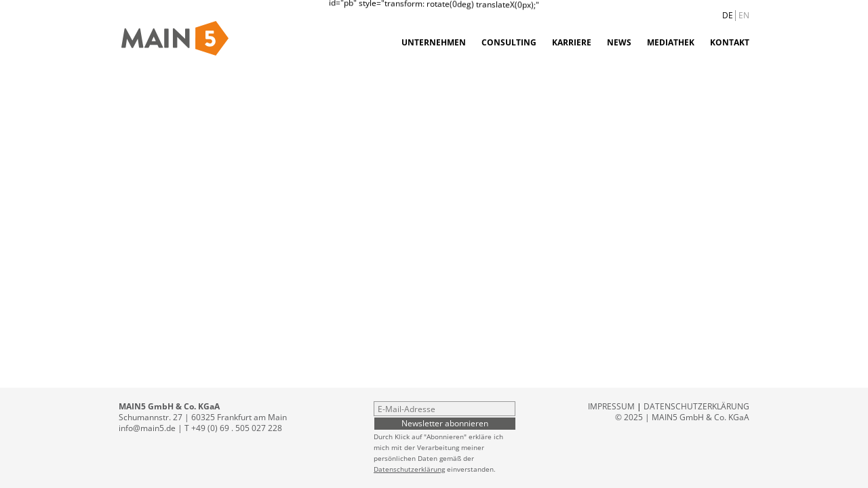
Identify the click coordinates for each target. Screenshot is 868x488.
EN (744, 15)
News (619, 42)
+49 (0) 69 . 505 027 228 (237, 428)
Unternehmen (434, 42)
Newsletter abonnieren (445, 423)
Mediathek (671, 42)
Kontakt (730, 42)
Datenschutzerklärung (409, 469)
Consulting (509, 42)
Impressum (611, 406)
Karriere (572, 42)
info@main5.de (147, 428)
